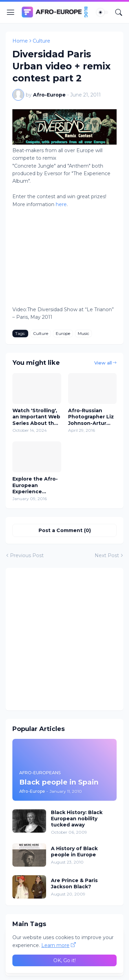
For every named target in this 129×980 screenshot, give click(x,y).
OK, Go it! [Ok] (64, 960)
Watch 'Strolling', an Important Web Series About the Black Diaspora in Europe (36, 417)
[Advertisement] (64, 639)
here (61, 204)
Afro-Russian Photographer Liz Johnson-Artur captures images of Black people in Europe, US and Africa (92, 417)
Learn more (55, 945)
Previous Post (27, 555)
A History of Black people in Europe (74, 852)
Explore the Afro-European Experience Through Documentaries (35, 485)
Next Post (107, 555)
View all (103, 363)
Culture (41, 41)
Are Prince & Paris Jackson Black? (74, 883)
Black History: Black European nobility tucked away (77, 819)
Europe (63, 333)
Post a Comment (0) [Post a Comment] (65, 530)
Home (20, 41)
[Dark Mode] (103, 12)
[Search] (119, 12)
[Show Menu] (11, 12)
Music (83, 333)
